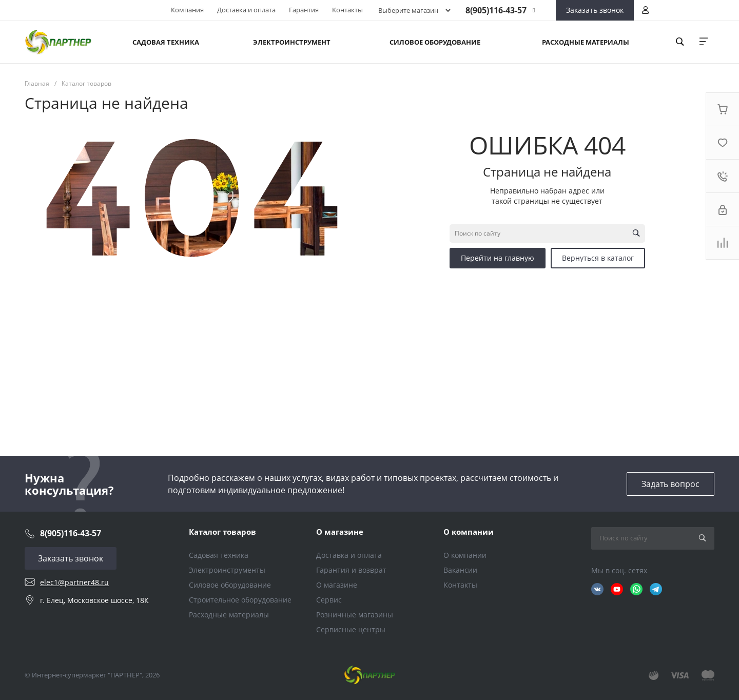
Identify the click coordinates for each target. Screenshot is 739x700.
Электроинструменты (227, 570)
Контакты (347, 10)
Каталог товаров (222, 532)
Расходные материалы (229, 615)
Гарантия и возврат (351, 570)
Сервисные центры (351, 629)
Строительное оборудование (240, 600)
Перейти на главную (498, 258)
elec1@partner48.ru (74, 582)
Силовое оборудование (230, 585)
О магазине (340, 532)
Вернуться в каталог (598, 258)
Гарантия (304, 10)
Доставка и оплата (246, 10)
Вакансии (460, 570)
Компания (187, 10)
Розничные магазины (355, 615)
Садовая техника (219, 555)
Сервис (329, 600)
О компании (469, 532)
